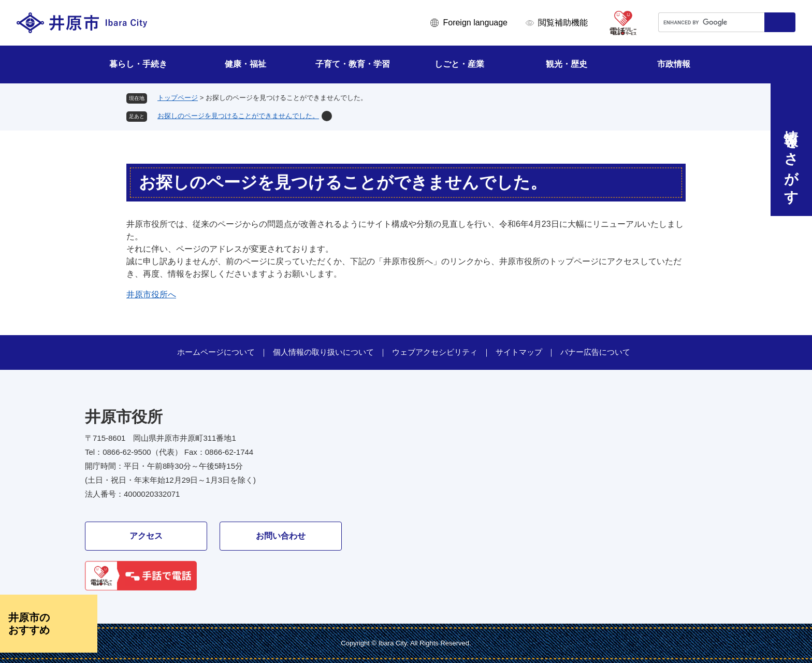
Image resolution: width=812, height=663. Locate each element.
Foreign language (475, 23)
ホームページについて (216, 352)
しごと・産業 (459, 64)
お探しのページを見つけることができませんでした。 (238, 116)
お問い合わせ (281, 536)
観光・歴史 (567, 64)
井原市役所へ (151, 294)
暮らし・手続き (138, 64)
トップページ (178, 98)
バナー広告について (595, 352)
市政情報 (674, 64)
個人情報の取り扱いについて (323, 352)
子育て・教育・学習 (353, 64)
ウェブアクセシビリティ (435, 352)
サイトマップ (519, 352)
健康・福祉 (245, 64)
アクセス (146, 536)
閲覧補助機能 (563, 23)
